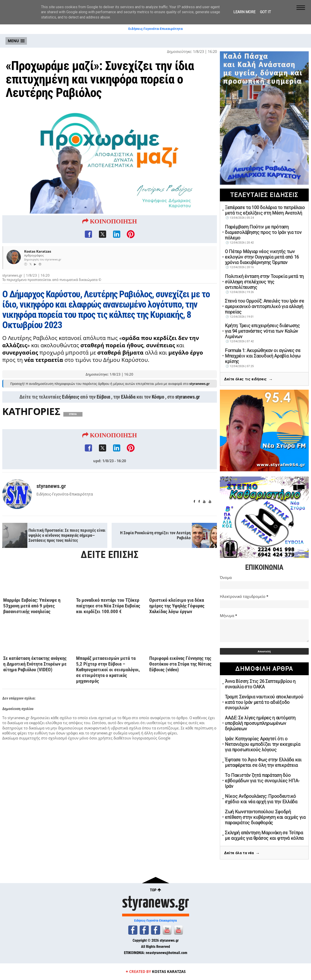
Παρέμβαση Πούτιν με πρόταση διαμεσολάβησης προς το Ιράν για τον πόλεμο (263, 232)
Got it (265, 12)
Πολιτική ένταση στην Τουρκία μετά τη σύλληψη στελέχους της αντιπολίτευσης (264, 282)
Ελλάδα (128, 397)
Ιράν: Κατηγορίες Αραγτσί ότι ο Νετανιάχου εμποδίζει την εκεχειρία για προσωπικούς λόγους (263, 744)
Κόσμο (158, 397)
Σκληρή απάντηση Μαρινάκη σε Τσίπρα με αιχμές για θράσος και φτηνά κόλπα (264, 835)
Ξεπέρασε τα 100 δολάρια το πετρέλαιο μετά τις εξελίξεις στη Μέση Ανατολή (265, 210)
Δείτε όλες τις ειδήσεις (248, 379)
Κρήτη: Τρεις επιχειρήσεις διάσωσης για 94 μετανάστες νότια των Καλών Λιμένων (262, 331)
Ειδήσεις (71, 397)
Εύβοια (103, 397)
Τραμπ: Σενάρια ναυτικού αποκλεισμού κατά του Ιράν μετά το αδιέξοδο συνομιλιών (264, 702)
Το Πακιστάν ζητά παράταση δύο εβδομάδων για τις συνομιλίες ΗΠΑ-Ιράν (262, 781)
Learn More (244, 12)
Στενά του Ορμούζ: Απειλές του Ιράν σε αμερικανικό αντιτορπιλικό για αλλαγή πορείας (265, 306)
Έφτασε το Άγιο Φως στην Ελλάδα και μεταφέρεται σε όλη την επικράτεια (263, 762)
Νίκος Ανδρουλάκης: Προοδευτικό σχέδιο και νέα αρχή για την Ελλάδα (261, 799)
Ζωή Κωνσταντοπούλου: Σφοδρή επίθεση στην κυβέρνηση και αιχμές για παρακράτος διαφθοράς (265, 817)
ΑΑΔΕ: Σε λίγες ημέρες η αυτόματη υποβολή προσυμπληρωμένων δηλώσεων (260, 723)
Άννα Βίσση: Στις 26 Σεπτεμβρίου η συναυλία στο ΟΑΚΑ (260, 684)
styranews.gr (188, 397)
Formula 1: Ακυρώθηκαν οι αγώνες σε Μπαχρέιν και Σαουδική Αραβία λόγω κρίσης (263, 356)
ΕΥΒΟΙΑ (73, 414)
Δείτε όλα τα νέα (242, 853)
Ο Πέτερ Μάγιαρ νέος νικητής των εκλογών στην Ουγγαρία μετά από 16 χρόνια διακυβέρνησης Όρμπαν (262, 257)
